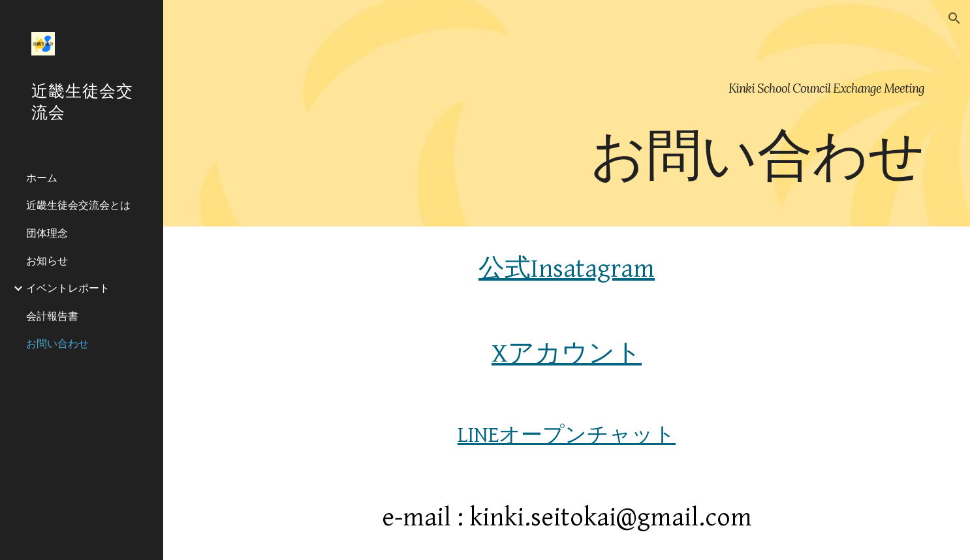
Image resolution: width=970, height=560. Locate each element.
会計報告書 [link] (52, 316)
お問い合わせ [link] (57, 343)
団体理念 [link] (47, 233)
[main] (567, 113)
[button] (954, 18)
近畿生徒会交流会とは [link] (78, 205)
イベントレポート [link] (68, 288)
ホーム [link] (42, 178)
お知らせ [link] (47, 260)
